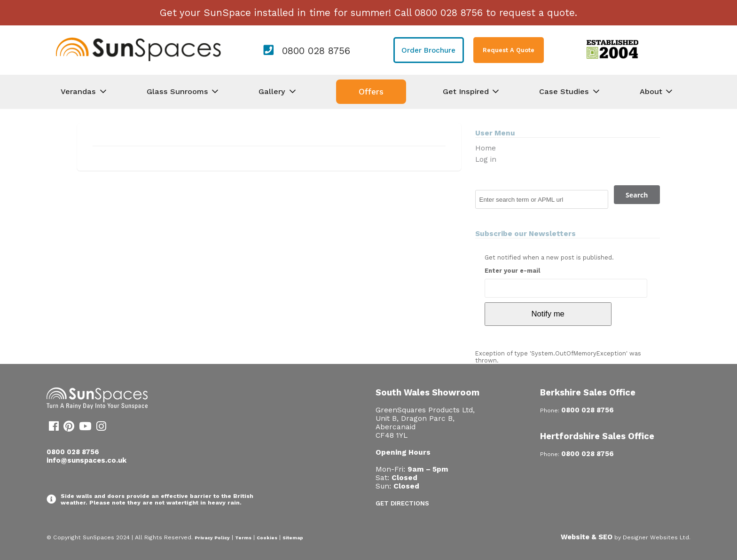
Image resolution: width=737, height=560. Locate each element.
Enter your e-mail (512, 271)
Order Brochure (428, 50)
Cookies (267, 538)
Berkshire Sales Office (588, 392)
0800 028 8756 (316, 51)
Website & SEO (587, 537)
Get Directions (402, 503)
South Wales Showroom (427, 392)
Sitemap (293, 538)
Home (486, 148)
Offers (371, 92)
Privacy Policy (212, 538)
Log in (486, 159)
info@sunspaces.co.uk (86, 460)
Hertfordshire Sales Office (597, 436)
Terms (243, 538)
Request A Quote (509, 50)
